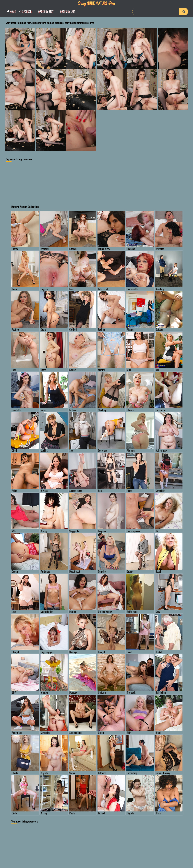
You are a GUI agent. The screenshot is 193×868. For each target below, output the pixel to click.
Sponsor (26, 12)
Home (12, 12)
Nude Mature (96, 3)
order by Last (68, 12)
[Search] (160, 12)
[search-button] (184, 12)
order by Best (46, 12)
